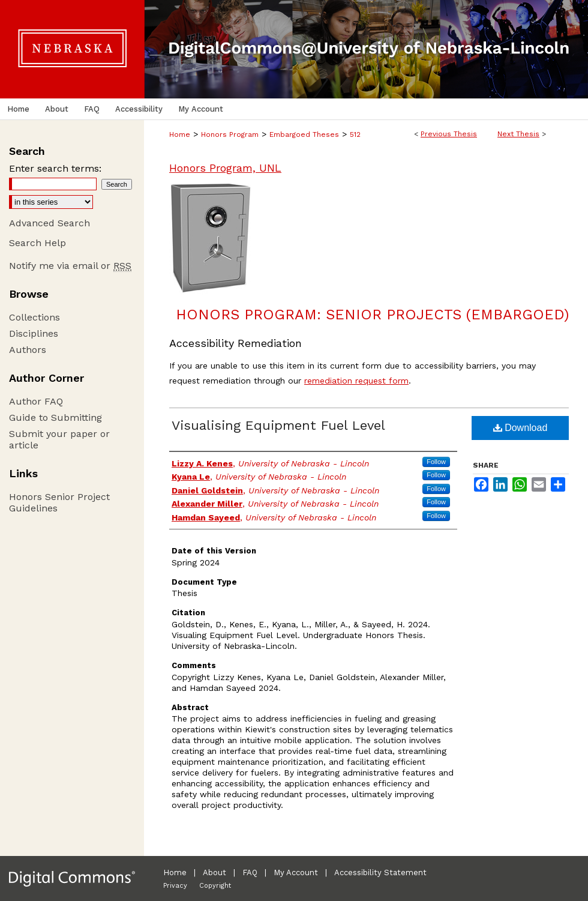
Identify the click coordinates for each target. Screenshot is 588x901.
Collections (34, 317)
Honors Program (230, 134)
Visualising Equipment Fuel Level (278, 425)
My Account (296, 872)
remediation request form (356, 381)
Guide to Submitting (55, 417)
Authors (28, 350)
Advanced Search (49, 223)
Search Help (37, 243)
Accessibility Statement (380, 872)
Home (180, 134)
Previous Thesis (449, 134)
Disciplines (34, 333)
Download (520, 428)
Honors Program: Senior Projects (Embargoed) (372, 315)
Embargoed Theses (304, 134)
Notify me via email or (70, 266)
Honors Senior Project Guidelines (59, 502)
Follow (436, 462)
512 (355, 134)
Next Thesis (518, 134)
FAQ (250, 872)
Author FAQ (36, 401)
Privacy (175, 886)
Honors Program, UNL (225, 168)
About (214, 872)
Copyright (215, 886)
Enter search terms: (55, 168)
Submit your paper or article (59, 439)
